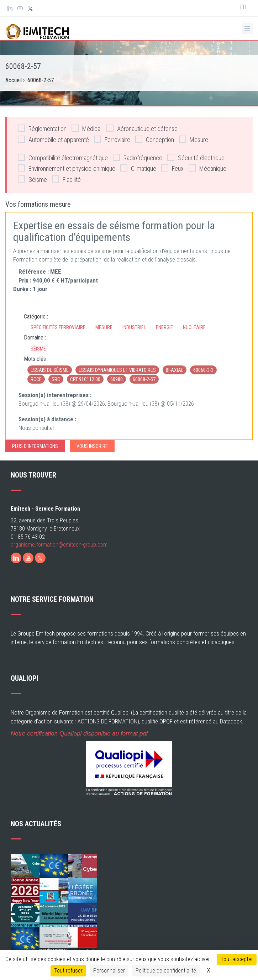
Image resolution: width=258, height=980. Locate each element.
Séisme (32, 179)
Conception (155, 139)
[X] (40, 558)
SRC (56, 379)
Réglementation (42, 128)
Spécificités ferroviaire (58, 327)
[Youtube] (28, 558)
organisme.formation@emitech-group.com (59, 545)
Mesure (194, 139)
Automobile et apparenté (53, 139)
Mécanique (207, 168)
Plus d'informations (35, 446)
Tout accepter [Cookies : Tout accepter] (237, 959)
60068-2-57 (144, 379)
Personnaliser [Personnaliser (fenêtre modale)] (109, 971)
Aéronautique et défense (142, 128)
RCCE (36, 379)
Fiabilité (66, 179)
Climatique (138, 168)
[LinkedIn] (16, 558)
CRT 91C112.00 (85, 379)
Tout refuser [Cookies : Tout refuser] (68, 971)
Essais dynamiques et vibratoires (117, 370)
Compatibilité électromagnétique (63, 157)
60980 (117, 379)
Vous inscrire (92, 446)
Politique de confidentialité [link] (166, 971)
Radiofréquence (138, 157)
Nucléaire (194, 327)
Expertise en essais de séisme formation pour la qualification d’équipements (114, 231)
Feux (172, 168)
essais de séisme (50, 370)
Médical (86, 128)
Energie (164, 327)
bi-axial (175, 370)
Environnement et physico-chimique (67, 168)
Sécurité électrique (196, 157)
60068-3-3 (203, 370)
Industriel (134, 327)
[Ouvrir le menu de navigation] (247, 28)
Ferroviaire (112, 139)
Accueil (14, 80)
